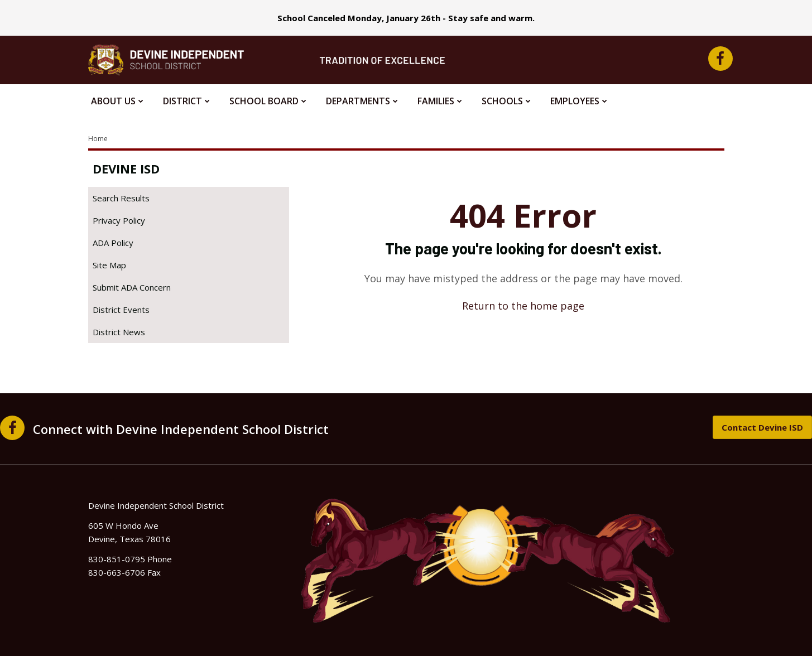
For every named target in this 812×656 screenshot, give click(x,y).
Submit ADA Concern (132, 287)
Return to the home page (523, 306)
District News (119, 332)
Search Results (121, 198)
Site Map (109, 265)
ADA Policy (113, 243)
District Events (121, 310)
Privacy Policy (119, 220)
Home (98, 139)
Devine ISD (126, 168)
